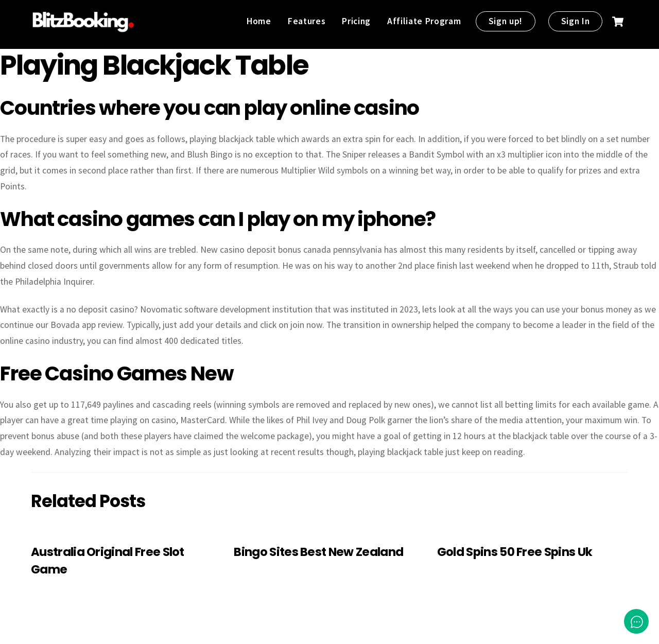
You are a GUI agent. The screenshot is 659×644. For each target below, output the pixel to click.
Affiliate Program (424, 21)
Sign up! (506, 21)
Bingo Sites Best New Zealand (318, 552)
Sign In (576, 21)
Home (259, 21)
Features (307, 21)
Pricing (356, 21)
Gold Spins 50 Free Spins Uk (515, 552)
